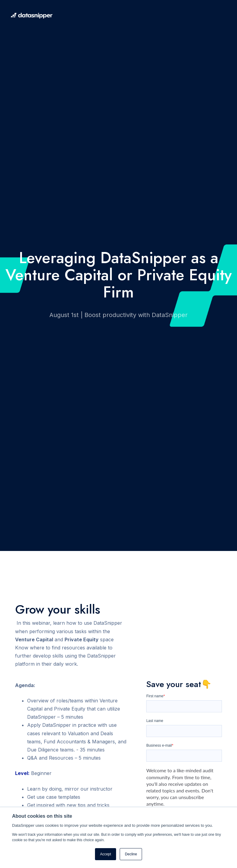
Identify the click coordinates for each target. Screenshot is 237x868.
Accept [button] (106, 854)
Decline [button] (131, 854)
